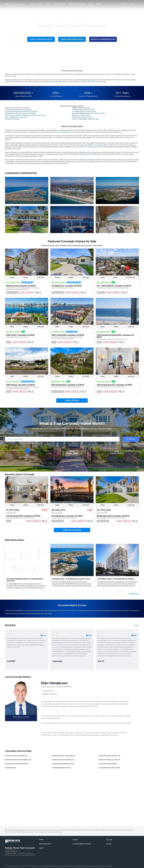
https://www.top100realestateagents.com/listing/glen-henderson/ (97, 735)
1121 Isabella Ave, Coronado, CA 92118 (67, 516)
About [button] (99, 4)
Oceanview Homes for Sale (82, 117)
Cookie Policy (68, 866)
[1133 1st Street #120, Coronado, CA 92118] (27, 490)
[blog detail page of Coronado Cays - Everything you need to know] (72, 567)
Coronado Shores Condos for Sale (84, 111)
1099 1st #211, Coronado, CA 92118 (20, 335)
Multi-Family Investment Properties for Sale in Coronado (25, 115)
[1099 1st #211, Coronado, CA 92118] (27, 311)
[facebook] (42, 741)
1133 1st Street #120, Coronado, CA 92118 (23, 516)
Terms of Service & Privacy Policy (52, 866)
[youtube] (62, 741)
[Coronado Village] (117, 190)
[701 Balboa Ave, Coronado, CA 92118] (72, 262)
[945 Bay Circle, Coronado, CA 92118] (27, 262)
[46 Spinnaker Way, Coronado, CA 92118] (117, 490)
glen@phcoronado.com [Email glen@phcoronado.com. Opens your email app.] (26, 853)
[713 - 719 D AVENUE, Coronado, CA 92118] (117, 262)
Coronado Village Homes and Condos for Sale (88, 113)
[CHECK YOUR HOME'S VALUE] (72, 39)
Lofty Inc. (16, 866)
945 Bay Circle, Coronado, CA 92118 (21, 286)
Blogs (92, 4)
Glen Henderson (54, 683)
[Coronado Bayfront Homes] (72, 220)
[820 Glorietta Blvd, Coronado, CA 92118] (72, 361)
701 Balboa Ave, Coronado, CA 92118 (66, 286)
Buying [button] (40, 4)
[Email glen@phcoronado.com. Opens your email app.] (49, 694)
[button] (42, 840)
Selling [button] (48, 4)
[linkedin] (46, 741)
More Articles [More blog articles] (134, 594)
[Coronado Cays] (27, 190)
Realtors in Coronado (24, 611)
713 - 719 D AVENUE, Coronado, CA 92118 (114, 286)
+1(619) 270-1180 (11, 853)
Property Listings (92, 866)
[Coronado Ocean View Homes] (117, 220)
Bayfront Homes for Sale (81, 115)
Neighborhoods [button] (60, 4)
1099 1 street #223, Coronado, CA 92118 (68, 335)
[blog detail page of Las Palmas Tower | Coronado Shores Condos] (117, 567)
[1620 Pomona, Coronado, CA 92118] (27, 361)
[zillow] (54, 741)
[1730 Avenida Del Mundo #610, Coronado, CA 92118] (117, 311)
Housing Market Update (78, 4)
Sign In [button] (132, 4)
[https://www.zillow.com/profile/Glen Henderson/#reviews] (137, 626)
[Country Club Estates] (27, 220)
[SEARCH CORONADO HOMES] (41, 39)
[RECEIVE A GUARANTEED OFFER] (103, 39)
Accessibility (108, 866)
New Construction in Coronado (16, 117)
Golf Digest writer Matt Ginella (90, 154)
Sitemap (101, 866)
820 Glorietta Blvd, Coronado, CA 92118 (68, 385)
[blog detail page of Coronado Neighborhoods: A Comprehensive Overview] (27, 567)
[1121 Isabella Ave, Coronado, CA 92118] (72, 490)
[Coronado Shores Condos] (72, 190)
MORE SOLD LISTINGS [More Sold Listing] (72, 530)
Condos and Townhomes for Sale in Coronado (21, 111)
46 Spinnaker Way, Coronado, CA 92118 (113, 516)
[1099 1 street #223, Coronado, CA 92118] (72, 311)
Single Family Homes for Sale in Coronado (20, 113)
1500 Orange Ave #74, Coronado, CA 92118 (114, 385)
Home (32, 4)
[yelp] (58, 741)
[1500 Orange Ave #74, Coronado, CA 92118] (117, 361)
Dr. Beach (105, 130)
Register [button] (124, 4)
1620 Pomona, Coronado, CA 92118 (20, 385)
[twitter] (50, 741)
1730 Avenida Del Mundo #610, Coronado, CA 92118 (115, 336)
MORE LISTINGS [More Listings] (72, 401)
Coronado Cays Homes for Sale (83, 109)
